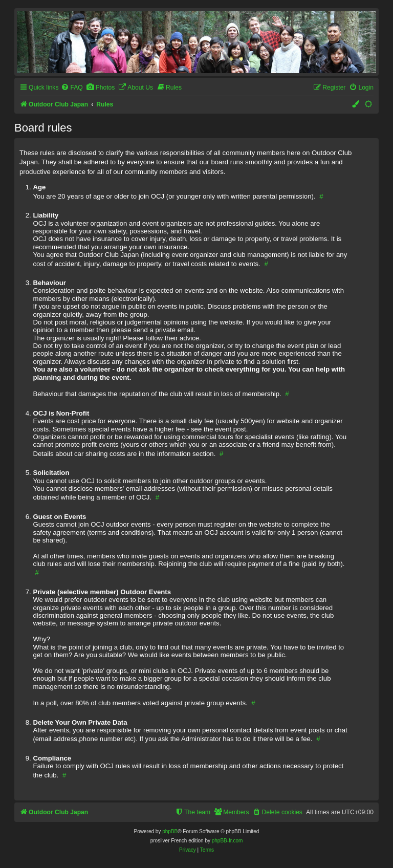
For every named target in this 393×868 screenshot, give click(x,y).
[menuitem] (72, 88)
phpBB (170, 831)
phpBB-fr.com (227, 841)
